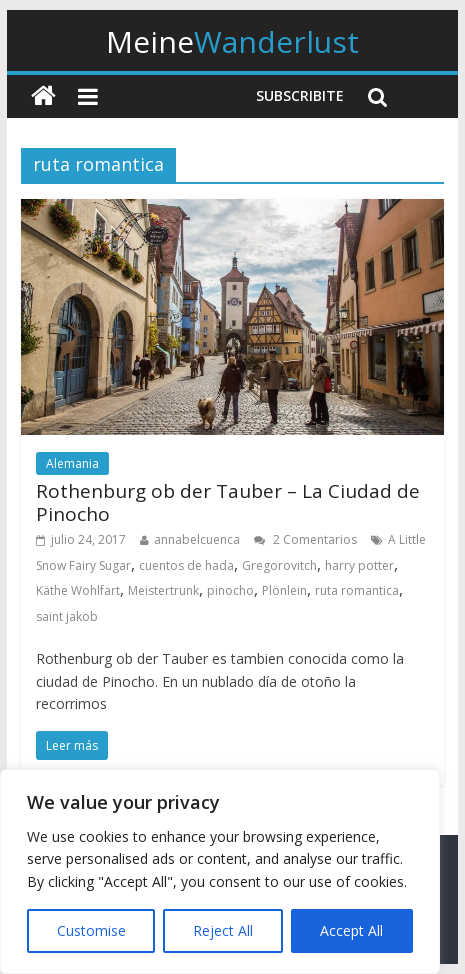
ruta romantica (357, 590)
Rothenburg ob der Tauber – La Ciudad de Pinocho (228, 502)
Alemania (72, 463)
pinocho (230, 590)
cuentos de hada (186, 565)
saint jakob (67, 616)
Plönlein (284, 590)
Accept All (351, 930)
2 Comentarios (305, 539)
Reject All (223, 930)
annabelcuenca (197, 539)
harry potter (359, 565)
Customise (91, 930)
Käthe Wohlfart (78, 590)
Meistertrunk (163, 590)
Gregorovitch (279, 565)
